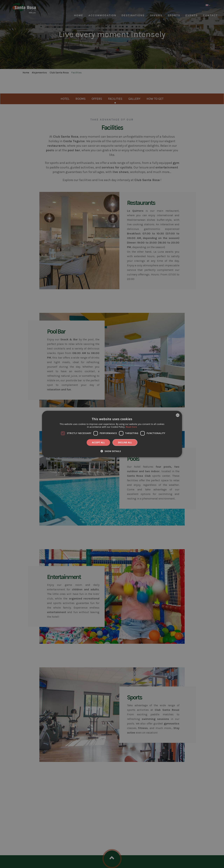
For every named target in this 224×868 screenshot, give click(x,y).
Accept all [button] (98, 442)
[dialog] (112, 434)
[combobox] (178, 415)
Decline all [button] (125, 442)
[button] (112, 451)
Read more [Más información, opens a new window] (131, 427)
